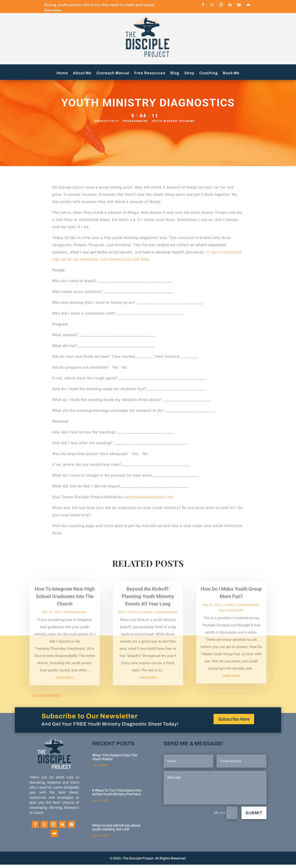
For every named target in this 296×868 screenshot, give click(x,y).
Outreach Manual (113, 73)
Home (62, 73)
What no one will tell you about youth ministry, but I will (116, 831)
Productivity (107, 124)
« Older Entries (46, 703)
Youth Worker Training (173, 124)
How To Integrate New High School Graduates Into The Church (65, 604)
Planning (146, 620)
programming (135, 124)
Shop (189, 73)
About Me (82, 73)
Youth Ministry (231, 618)
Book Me (231, 73)
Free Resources (150, 73)
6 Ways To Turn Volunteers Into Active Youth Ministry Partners (117, 796)
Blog (175, 73)
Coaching (209, 73)
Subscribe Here (234, 722)
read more (65, 685)
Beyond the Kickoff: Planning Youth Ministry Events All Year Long (148, 604)
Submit (254, 816)
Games (230, 612)
